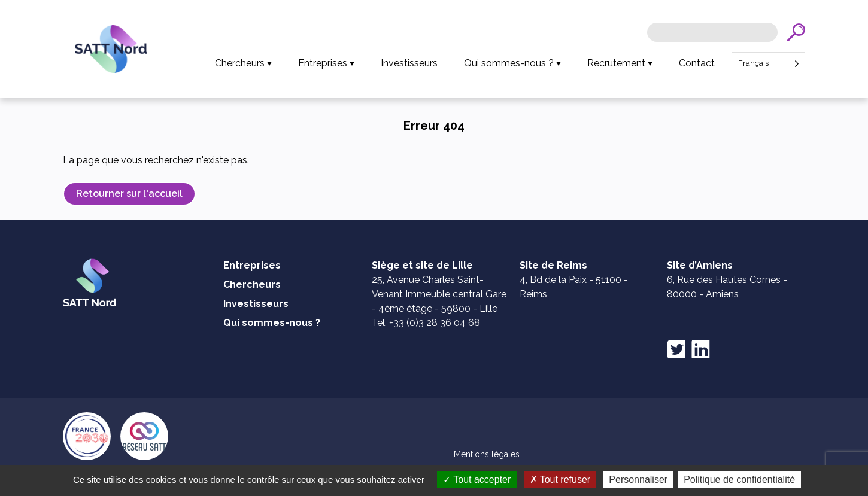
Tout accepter (477, 480)
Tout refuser (560, 480)
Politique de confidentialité (739, 480)
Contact (697, 63)
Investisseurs (409, 63)
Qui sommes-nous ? (509, 63)
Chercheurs (240, 63)
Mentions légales (487, 454)
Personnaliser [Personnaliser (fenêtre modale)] (638, 480)
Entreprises (323, 63)
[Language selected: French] (768, 64)
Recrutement (616, 63)
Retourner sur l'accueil (129, 194)
